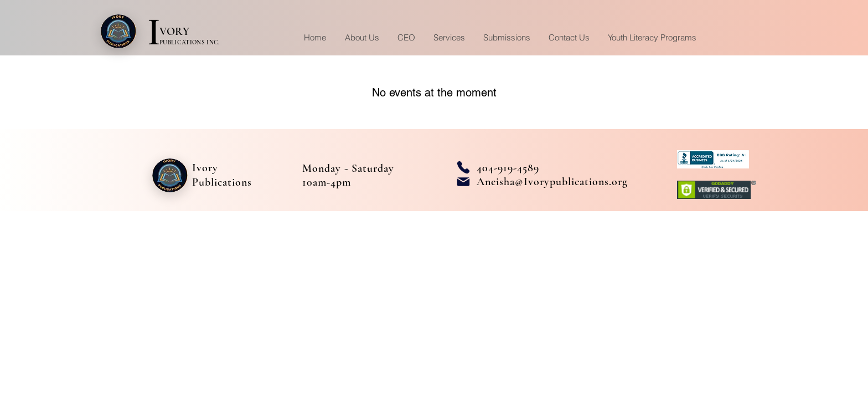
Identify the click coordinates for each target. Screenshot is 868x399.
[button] (449, 37)
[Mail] (463, 182)
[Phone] (463, 167)
